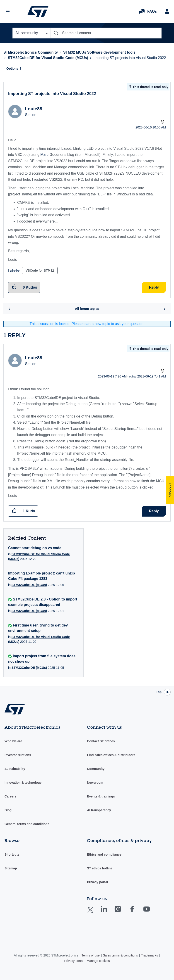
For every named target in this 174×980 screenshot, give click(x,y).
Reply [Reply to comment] (154, 511)
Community (96, 769)
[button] (14, 511)
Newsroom (95, 783)
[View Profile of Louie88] (34, 109)
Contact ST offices (101, 741)
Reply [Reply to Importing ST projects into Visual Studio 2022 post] (154, 287)
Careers (10, 796)
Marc (45, 155)
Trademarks (150, 955)
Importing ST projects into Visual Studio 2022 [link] (130, 58)
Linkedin (108, 912)
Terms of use (91, 955)
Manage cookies (98, 961)
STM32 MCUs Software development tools (99, 52)
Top (159, 692)
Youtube (151, 912)
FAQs (152, 11)
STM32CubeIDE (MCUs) (29, 585)
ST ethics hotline (100, 868)
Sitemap (11, 868)
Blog (8, 810)
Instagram (122, 912)
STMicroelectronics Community (38, 12)
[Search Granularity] (31, 33)
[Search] (106, 33)
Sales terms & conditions (120, 955)
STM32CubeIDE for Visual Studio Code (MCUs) (48, 58)
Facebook (137, 912)
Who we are (13, 741)
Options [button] (12, 69)
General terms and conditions (27, 824)
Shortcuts (12, 854)
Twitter (94, 913)
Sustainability (15, 769)
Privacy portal (98, 882)
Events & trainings (101, 796)
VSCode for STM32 (40, 271)
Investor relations (18, 755)
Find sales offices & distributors (111, 755)
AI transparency (99, 810)
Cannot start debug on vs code (35, 548)
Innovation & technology (23, 783)
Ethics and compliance (104, 854)
